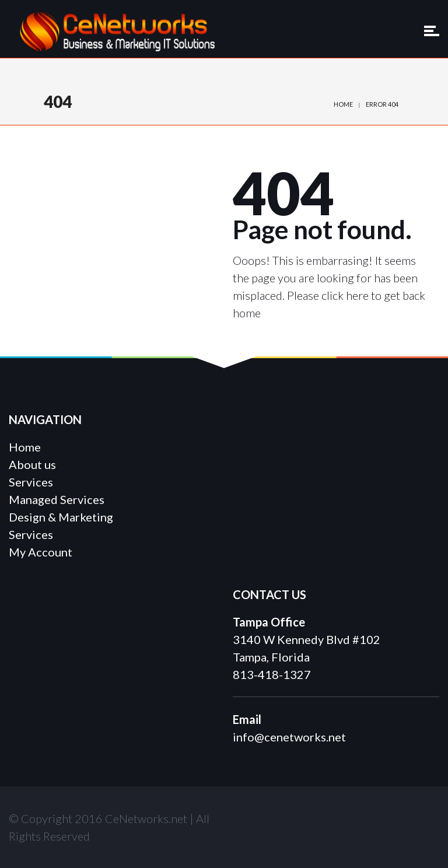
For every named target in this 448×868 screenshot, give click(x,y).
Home (343, 104)
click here (345, 295)
